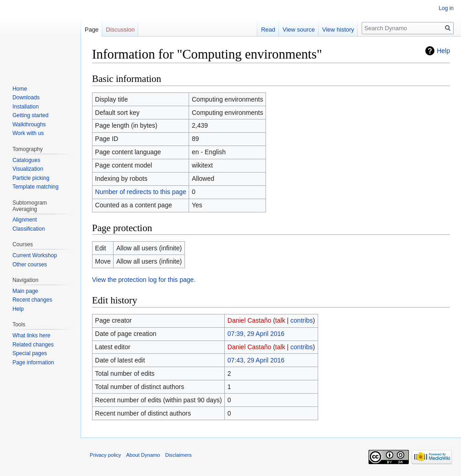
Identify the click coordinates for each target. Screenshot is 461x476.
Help (443, 51)
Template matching (35, 187)
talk (280, 320)
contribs (301, 320)
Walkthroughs (29, 124)
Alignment (24, 220)
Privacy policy (105, 455)
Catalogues (26, 160)
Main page (25, 291)
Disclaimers (179, 455)
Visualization (28, 169)
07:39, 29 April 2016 (256, 334)
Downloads (26, 97)
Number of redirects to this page (141, 192)
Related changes (33, 345)
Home (20, 89)
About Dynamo (143, 455)
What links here (31, 335)
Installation (25, 107)
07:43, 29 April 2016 (256, 360)
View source (299, 30)
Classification (29, 229)
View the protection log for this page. (144, 280)
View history (338, 30)
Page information (33, 362)
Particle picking (31, 178)
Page (92, 30)
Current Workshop (35, 255)
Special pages (30, 353)
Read (268, 30)
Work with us (28, 133)
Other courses (30, 265)
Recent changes (32, 300)
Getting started (30, 115)
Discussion (120, 30)
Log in (446, 8)
